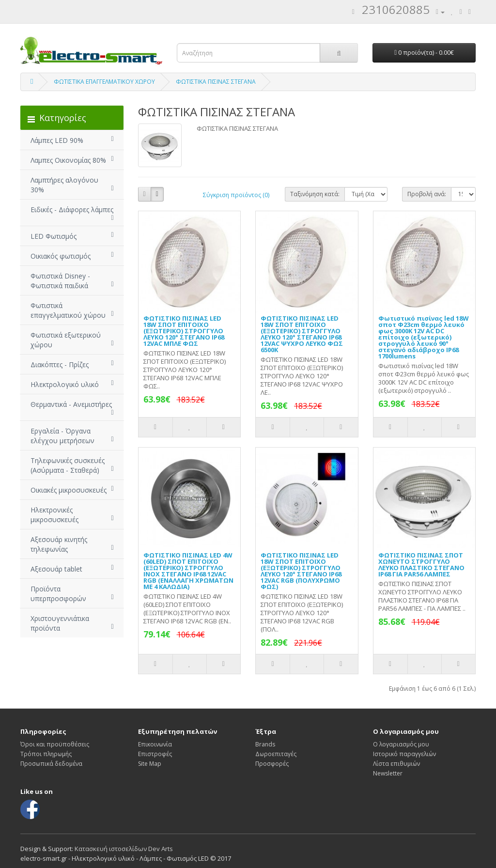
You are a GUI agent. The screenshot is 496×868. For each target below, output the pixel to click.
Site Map (150, 764)
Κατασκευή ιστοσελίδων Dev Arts (124, 849)
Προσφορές (272, 764)
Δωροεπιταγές (276, 754)
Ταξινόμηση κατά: (315, 194)
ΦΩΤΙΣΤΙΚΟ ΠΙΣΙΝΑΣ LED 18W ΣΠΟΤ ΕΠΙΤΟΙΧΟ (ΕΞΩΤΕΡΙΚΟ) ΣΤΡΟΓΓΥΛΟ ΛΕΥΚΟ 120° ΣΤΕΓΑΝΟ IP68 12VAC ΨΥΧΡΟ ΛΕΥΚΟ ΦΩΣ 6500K (302, 334)
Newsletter (388, 773)
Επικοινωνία (155, 744)
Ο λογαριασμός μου (401, 744)
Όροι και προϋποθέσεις (55, 744)
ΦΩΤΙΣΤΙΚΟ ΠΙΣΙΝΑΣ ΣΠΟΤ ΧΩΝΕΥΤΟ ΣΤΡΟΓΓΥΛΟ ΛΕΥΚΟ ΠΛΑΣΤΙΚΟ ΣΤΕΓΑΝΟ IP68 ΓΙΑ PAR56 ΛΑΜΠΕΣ (421, 565)
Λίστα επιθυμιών (396, 764)
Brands (265, 744)
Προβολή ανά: (427, 194)
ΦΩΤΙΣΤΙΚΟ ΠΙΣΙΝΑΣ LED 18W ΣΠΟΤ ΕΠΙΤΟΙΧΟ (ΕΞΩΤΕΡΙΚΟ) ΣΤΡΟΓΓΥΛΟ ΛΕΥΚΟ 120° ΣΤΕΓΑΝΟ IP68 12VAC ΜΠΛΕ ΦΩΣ (184, 331)
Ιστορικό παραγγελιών (404, 754)
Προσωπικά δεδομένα (51, 764)
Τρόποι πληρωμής (46, 754)
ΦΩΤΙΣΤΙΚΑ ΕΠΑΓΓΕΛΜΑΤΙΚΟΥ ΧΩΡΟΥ (104, 82)
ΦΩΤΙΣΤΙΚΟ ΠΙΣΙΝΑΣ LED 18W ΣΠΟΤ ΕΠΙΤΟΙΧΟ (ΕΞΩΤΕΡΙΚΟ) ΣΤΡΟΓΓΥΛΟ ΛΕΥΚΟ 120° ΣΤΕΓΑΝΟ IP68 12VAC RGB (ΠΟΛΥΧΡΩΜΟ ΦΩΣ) (301, 571)
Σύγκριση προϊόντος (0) (236, 195)
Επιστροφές (155, 754)
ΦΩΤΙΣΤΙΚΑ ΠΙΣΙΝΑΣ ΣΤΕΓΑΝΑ (216, 82)
